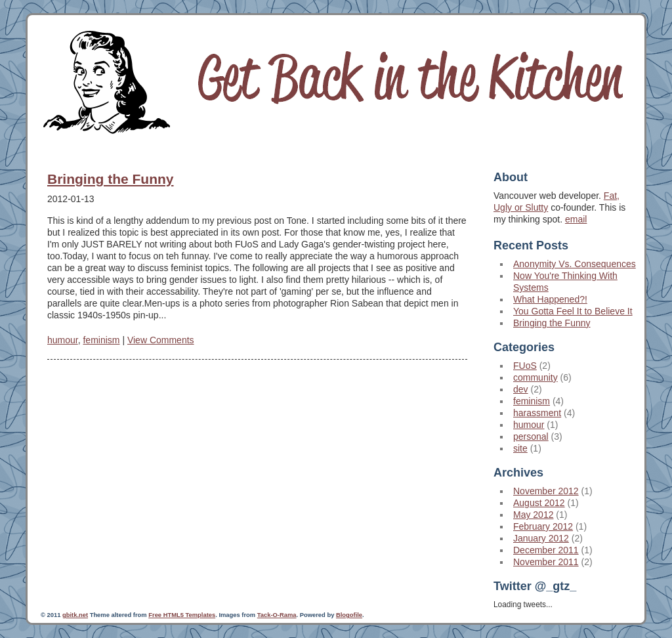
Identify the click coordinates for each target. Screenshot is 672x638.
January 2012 (541, 538)
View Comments (161, 340)
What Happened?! (550, 299)
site (520, 448)
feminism (101, 340)
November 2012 (546, 491)
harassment (537, 413)
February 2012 (543, 526)
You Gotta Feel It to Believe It (573, 311)
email (576, 219)
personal (531, 436)
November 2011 (546, 562)
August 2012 (539, 503)
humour (63, 340)
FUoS (525, 366)
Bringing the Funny (110, 179)
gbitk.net (75, 615)
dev (521, 389)
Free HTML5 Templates (182, 615)
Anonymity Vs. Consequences (575, 264)
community (535, 377)
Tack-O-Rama (277, 615)
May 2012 (533, 515)
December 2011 (546, 550)
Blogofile (349, 615)
